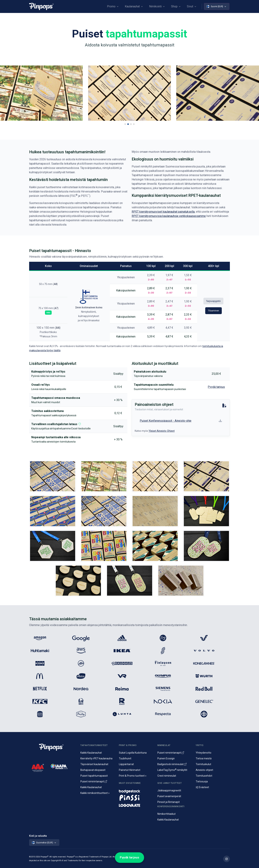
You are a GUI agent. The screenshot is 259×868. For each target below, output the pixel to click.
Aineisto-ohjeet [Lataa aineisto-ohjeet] (204, 770)
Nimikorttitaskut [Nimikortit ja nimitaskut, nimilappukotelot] (166, 814)
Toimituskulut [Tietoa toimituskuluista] (203, 764)
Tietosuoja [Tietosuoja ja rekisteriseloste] (202, 781)
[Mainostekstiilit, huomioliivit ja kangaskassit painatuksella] (136, 804)
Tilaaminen (213, 311)
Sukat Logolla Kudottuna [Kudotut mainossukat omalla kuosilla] (133, 753)
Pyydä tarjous (129, 857)
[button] (125, 124)
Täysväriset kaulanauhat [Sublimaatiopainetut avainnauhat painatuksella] (94, 764)
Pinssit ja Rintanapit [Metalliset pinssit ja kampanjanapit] (169, 802)
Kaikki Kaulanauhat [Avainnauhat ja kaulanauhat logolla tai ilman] (91, 753)
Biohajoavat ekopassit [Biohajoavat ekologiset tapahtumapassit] (93, 770)
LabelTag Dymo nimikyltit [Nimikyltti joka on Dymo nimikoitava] (172, 770)
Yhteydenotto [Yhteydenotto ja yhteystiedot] (204, 753)
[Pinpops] (41, 6)
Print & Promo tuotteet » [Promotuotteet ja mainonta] (133, 776)
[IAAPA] (59, 766)
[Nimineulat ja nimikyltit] (136, 790)
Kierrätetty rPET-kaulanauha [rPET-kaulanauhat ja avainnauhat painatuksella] (96, 758)
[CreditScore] (38, 768)
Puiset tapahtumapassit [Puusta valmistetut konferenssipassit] (94, 776)
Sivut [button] (190, 6)
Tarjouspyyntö (213, 301)
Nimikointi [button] (155, 6)
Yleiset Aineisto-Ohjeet (162, 431)
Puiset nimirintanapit (94, 781)
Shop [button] (174, 6)
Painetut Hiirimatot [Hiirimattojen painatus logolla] (130, 770)
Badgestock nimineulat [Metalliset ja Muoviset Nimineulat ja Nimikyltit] (172, 764)
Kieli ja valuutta (38, 836)
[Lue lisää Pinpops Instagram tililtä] (227, 859)
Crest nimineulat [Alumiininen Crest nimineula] (167, 776)
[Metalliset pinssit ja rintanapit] (136, 797)
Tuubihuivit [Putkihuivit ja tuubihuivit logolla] (125, 758)
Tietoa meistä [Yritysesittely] (204, 758)
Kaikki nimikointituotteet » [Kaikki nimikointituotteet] (95, 793)
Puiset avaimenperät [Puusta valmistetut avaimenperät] (169, 796)
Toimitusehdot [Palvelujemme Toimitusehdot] (204, 776)
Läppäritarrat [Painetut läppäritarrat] (126, 764)
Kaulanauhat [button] (132, 6)
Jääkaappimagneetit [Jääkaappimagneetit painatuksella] (169, 790)
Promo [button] (111, 6)
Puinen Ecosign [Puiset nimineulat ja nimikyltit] (166, 758)
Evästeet (202, 787)
